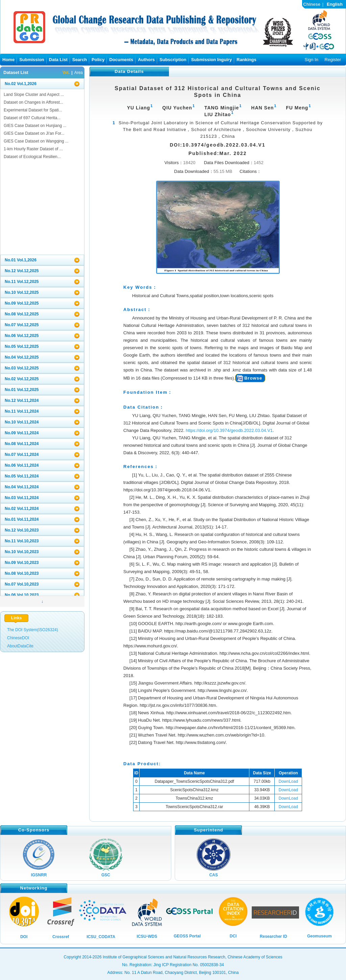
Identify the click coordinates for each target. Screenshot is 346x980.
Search (80, 60)
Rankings (246, 60)
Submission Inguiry (211, 60)
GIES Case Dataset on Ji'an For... (34, 133)
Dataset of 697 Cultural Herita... (32, 118)
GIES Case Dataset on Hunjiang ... (35, 126)
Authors (146, 60)
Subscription (173, 60)
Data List (58, 60)
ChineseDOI (18, 638)
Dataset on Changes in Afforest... (33, 102)
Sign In (311, 60)
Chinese (312, 4)
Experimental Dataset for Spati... (33, 110)
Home (8, 60)
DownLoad (288, 781)
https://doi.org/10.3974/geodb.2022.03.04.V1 (229, 430)
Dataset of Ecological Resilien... (32, 157)
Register (333, 60)
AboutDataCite (20, 646)
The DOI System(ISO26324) (33, 630)
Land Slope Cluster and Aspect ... (34, 95)
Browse (253, 378)
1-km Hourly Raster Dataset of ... (33, 149)
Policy (98, 60)
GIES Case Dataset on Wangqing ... (36, 141)
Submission (32, 60)
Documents (121, 60)
